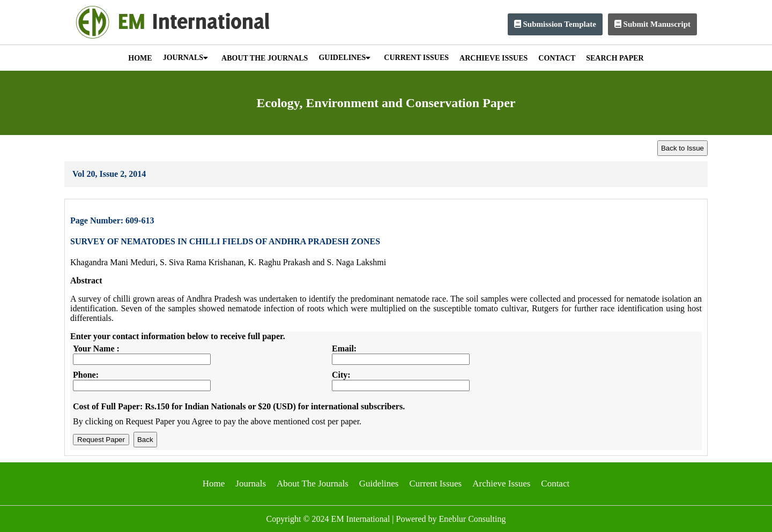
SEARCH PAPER (615, 58)
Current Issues (435, 484)
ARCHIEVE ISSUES (493, 58)
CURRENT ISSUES (416, 58)
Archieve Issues (501, 484)
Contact (555, 484)
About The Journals (313, 484)
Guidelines (379, 484)
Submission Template (555, 24)
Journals (251, 484)
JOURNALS (185, 58)
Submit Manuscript (652, 24)
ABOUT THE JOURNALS (265, 58)
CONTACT (557, 58)
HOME (140, 58)
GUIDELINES (344, 58)
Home (214, 484)
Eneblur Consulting (473, 519)
